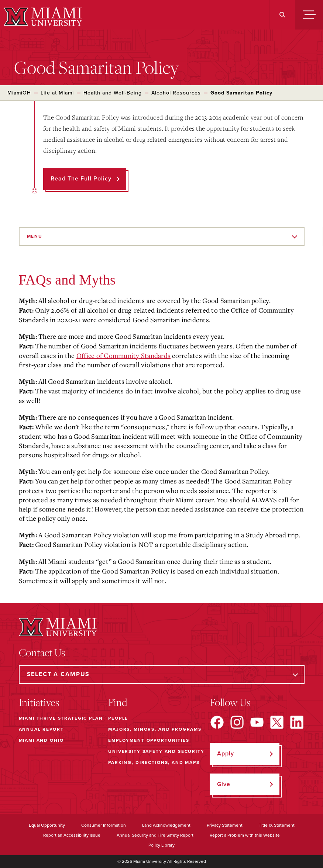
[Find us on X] (277, 722)
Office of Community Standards (123, 355)
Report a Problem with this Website (245, 835)
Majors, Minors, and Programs (155, 729)
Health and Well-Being (113, 93)
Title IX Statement (277, 825)
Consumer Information (104, 825)
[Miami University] (42, 17)
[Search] (282, 15)
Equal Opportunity (47, 825)
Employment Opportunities (149, 740)
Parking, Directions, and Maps (154, 762)
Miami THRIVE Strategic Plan (61, 718)
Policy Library (161, 845)
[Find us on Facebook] (217, 722)
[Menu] (309, 15)
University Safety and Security (156, 751)
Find (118, 702)
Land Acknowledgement (166, 825)
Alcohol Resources (176, 93)
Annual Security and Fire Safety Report (155, 835)
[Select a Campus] (162, 674)
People (118, 718)
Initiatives (39, 702)
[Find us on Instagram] (237, 722)
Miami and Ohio (41, 740)
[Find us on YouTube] (257, 722)
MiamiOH (19, 93)
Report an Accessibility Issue (72, 835)
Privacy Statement (225, 825)
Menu (35, 236)
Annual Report (41, 729)
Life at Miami (57, 93)
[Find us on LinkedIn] (297, 722)
